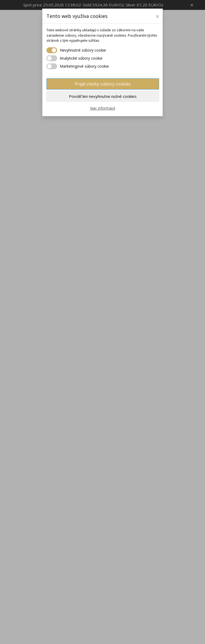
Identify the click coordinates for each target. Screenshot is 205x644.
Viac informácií (102, 108)
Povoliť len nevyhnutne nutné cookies (103, 96)
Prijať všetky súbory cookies (103, 84)
